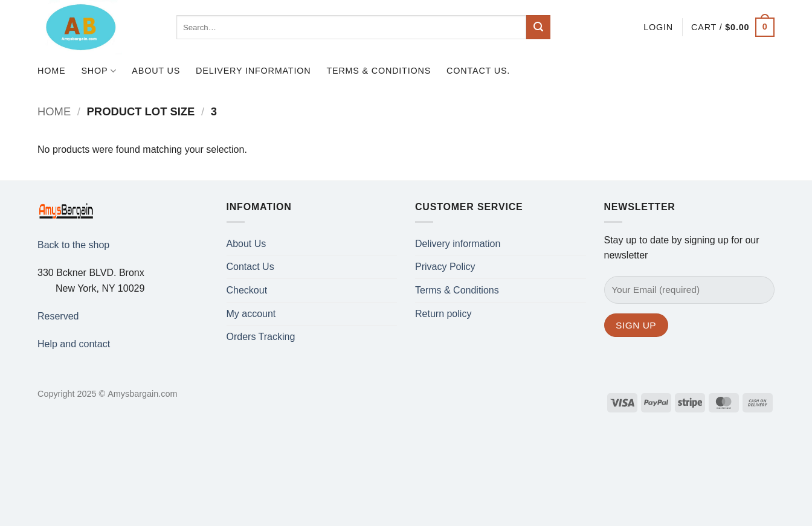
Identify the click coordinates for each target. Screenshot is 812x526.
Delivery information (253, 71)
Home (51, 71)
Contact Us (250, 267)
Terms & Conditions (379, 71)
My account (251, 314)
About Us (156, 71)
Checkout (247, 290)
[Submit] (538, 27)
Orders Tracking (261, 337)
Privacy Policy (445, 267)
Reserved (58, 316)
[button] (658, 27)
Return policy (443, 314)
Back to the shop (73, 245)
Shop (98, 71)
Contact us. (478, 71)
